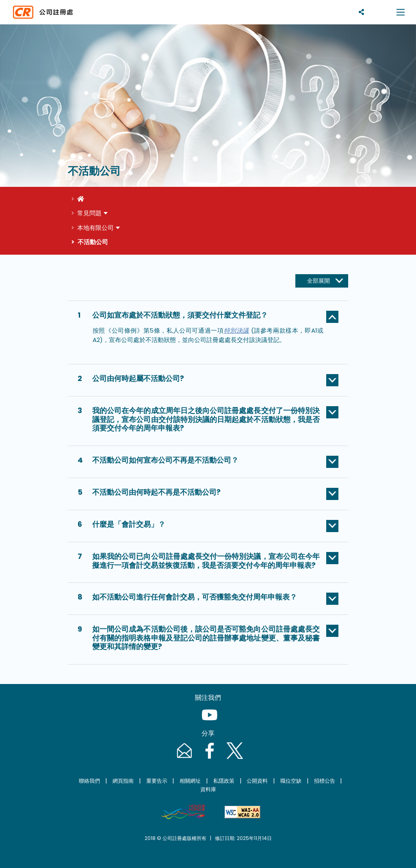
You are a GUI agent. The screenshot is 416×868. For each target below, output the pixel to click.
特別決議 (236, 330)
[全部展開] (322, 281)
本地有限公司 (95, 228)
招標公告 (325, 781)
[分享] (361, 12)
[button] (208, 317)
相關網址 (190, 781)
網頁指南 (123, 781)
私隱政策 (224, 781)
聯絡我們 (89, 781)
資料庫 (208, 789)
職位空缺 (291, 781)
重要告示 (157, 781)
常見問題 (89, 213)
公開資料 (257, 781)
